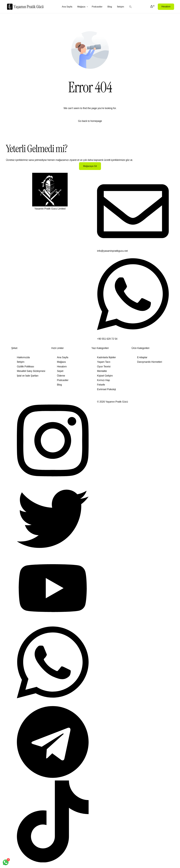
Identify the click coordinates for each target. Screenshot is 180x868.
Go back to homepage (90, 121)
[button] (131, 7)
